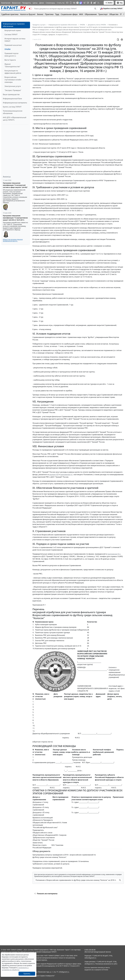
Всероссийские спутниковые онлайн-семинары (13, 80)
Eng (120, 3)
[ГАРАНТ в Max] (81, 3)
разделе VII (54, 474)
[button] (111, 9)
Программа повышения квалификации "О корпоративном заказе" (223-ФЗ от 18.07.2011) (15, 218)
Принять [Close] (27, 974)
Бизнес (40, 14)
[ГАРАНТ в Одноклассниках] (91, 3)
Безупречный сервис (13, 30)
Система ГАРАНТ (11, 34)
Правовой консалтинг (13, 45)
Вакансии (16, 3)
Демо (42, 3)
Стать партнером (64, 3)
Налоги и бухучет (28, 14)
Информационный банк (12, 99)
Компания (6, 3)
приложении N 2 (114, 554)
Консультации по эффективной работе (13, 72)
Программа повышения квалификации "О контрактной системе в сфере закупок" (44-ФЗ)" (15, 185)
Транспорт (103, 14)
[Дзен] (77, 3)
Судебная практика (10, 14)
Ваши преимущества (11, 94)
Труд (57, 14)
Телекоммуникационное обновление (13, 112)
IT (121, 14)
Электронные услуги (13, 86)
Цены (35, 3)
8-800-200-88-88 (90, 950)
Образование (91, 14)
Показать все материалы (46, 894)
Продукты (27, 3)
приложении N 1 (67, 474)
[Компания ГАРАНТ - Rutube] (95, 3)
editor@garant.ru (90, 958)
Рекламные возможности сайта (106, 964)
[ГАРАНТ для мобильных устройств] (71, 3)
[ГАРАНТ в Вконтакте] (74, 3)
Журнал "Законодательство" (12, 65)
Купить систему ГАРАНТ (12, 107)
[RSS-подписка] (98, 3)
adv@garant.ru (90, 964)
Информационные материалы (15, 103)
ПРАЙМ (7, 49)
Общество (114, 14)
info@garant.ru (64, 972)
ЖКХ (81, 14)
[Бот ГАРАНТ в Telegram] (88, 3)
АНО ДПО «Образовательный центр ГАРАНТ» (15, 119)
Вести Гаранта (10, 60)
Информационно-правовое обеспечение (14, 25)
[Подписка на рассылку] (67, 3)
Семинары (50, 3)
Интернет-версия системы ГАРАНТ (15, 40)
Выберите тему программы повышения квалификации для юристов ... (13, 240)
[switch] (30, 9)
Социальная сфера (69, 14)
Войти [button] (109, 3)
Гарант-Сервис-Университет (45, 976)
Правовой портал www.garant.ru (11, 55)
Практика (49, 14)
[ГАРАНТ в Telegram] (84, 3)
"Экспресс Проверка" (13, 90)
